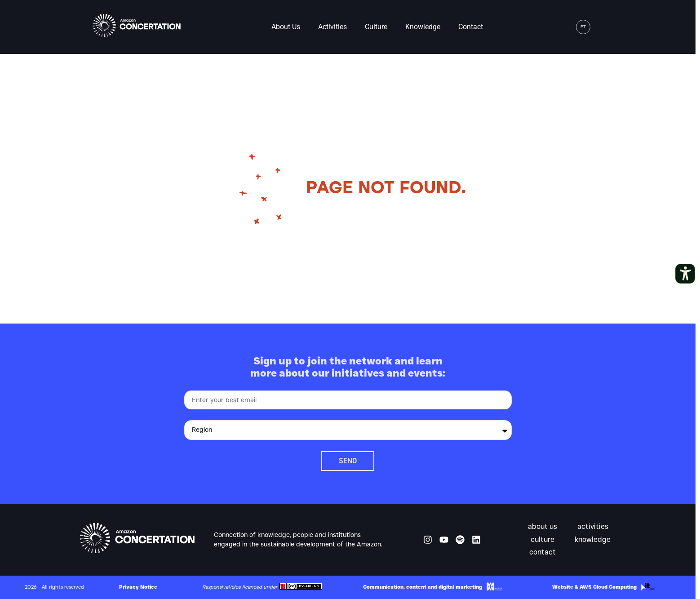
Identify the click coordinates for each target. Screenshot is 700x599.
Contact (471, 27)
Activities (332, 27)
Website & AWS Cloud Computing (594, 587)
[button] (603, 27)
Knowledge (423, 27)
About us (286, 27)
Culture (376, 27)
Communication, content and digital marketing (423, 587)
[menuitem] (583, 27)
